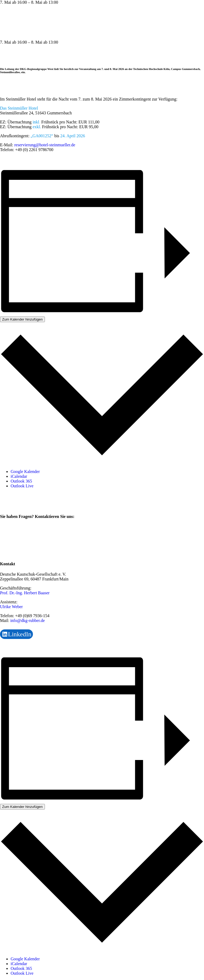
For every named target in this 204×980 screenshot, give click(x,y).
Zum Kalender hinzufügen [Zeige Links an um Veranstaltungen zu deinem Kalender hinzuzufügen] (22, 319)
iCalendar (19, 476)
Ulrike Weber (11, 607)
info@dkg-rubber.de (28, 620)
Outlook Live (22, 486)
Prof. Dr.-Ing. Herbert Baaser (25, 593)
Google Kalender (25, 472)
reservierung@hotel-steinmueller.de (45, 145)
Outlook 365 (21, 481)
